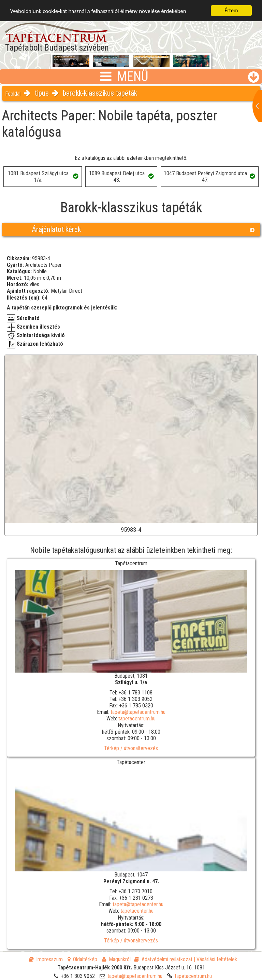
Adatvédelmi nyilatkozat (163, 959)
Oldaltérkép (82, 959)
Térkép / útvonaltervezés (131, 748)
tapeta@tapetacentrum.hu (138, 712)
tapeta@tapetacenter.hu (138, 904)
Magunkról (116, 959)
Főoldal (13, 94)
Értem (231, 10)
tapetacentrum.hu (137, 719)
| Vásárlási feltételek (215, 959)
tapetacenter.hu (137, 911)
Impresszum (46, 959)
